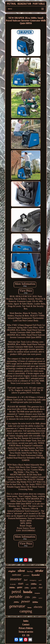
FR (28, 635)
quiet (20, 587)
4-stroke (13, 584)
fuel (26, 580)
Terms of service (26, 632)
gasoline (34, 588)
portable (16, 597)
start (21, 583)
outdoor (40, 598)
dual (41, 588)
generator (17, 606)
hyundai (36, 575)
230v (27, 597)
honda (28, 592)
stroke (39, 571)
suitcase (16, 575)
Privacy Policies (26, 628)
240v (34, 597)
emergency (33, 580)
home (30, 607)
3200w (35, 602)
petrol (16, 592)
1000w (34, 584)
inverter (16, 579)
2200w (27, 588)
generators (26, 575)
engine (12, 571)
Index (26, 621)
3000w (12, 588)
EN (24, 635)
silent (21, 571)
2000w (16, 602)
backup (30, 571)
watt (27, 584)
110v (40, 584)
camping (26, 611)
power (26, 601)
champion (37, 593)
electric (38, 607)
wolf (40, 581)
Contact (26, 624)
